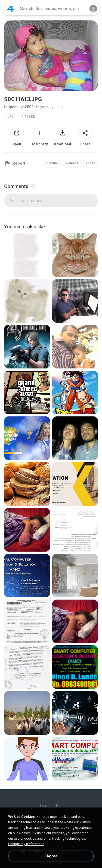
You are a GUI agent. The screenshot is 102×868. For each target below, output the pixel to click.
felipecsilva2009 (19, 107)
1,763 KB (28, 117)
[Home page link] (10, 9)
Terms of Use (51, 806)
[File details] (27, 255)
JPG (11, 117)
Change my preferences (26, 844)
